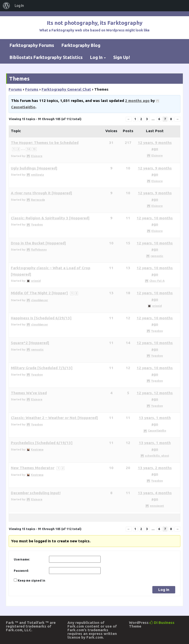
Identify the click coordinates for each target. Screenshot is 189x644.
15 (34, 149)
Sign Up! (122, 57)
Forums (15, 89)
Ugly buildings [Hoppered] (34, 168)
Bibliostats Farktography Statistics (46, 57)
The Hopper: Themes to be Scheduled (45, 143)
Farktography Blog (81, 45)
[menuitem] (6, 6)
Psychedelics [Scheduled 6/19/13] (42, 443)
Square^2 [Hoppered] (30, 343)
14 (28, 149)
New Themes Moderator (33, 468)
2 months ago (137, 101)
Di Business (162, 623)
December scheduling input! (36, 493)
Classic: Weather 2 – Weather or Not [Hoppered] (54, 418)
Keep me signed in (31, 581)
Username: (22, 559)
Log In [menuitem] (19, 6)
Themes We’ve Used (29, 393)
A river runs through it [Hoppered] (41, 193)
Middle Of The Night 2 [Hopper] (39, 293)
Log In (96, 57)
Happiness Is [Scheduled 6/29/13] (41, 318)
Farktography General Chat (66, 89)
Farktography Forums (32, 45)
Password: (21, 571)
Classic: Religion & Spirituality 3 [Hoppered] (50, 218)
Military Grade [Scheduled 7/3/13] (42, 368)
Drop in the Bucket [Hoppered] (38, 243)
